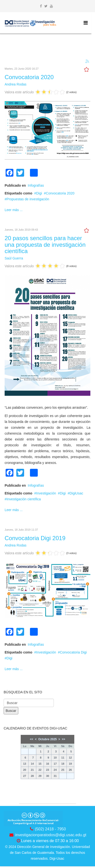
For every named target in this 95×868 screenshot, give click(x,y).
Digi (39, 193)
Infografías (36, 185)
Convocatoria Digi (73, 652)
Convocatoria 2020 (29, 77)
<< (32, 739)
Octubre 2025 (47, 739)
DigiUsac (76, 493)
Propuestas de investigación (28, 199)
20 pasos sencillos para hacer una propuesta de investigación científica (45, 245)
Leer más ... (14, 210)
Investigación (46, 493)
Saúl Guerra (14, 258)
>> (63, 739)
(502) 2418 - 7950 (50, 829)
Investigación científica (24, 499)
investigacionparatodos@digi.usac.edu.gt (51, 835)
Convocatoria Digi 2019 (35, 538)
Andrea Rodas (16, 84)
